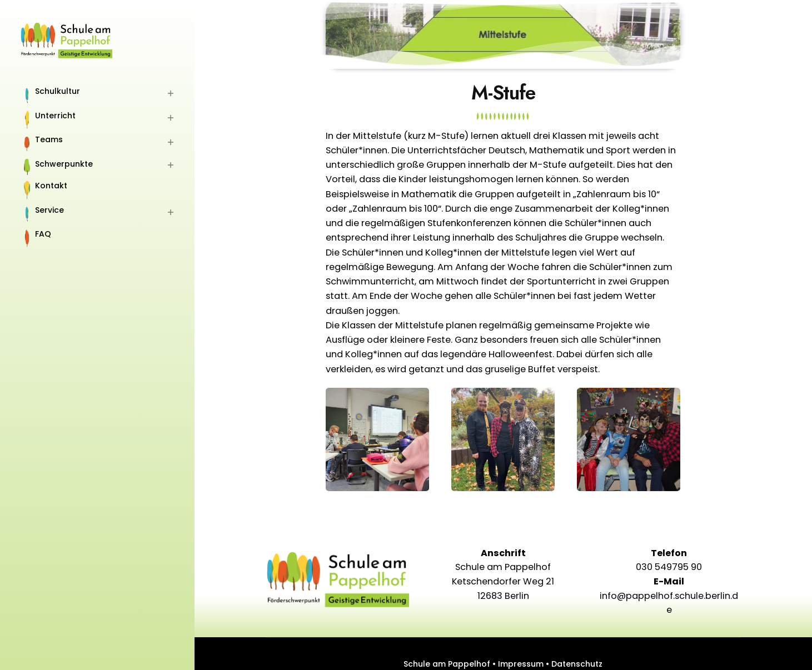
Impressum (521, 664)
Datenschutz (577, 664)
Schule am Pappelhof (447, 664)
